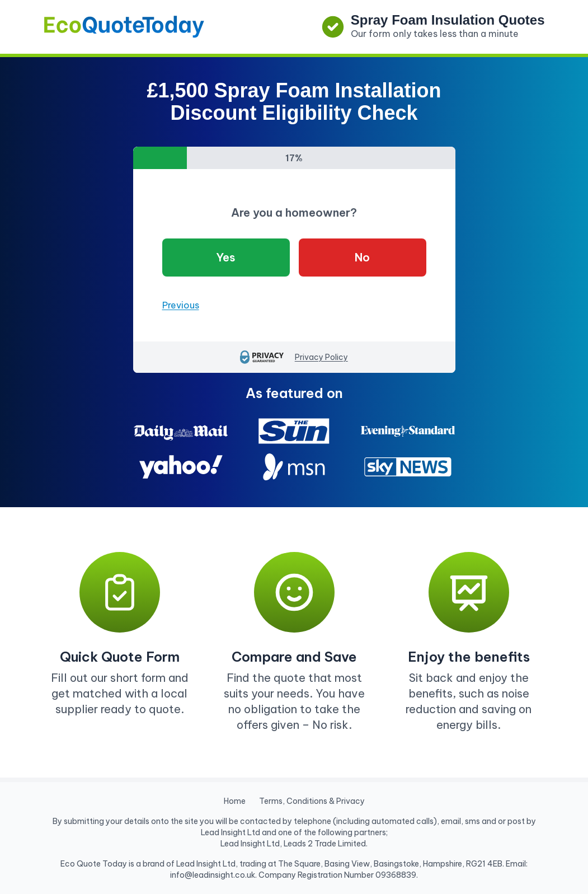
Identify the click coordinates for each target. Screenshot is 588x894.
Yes (226, 257)
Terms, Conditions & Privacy (312, 801)
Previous (181, 305)
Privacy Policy (321, 357)
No (362, 257)
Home (235, 801)
